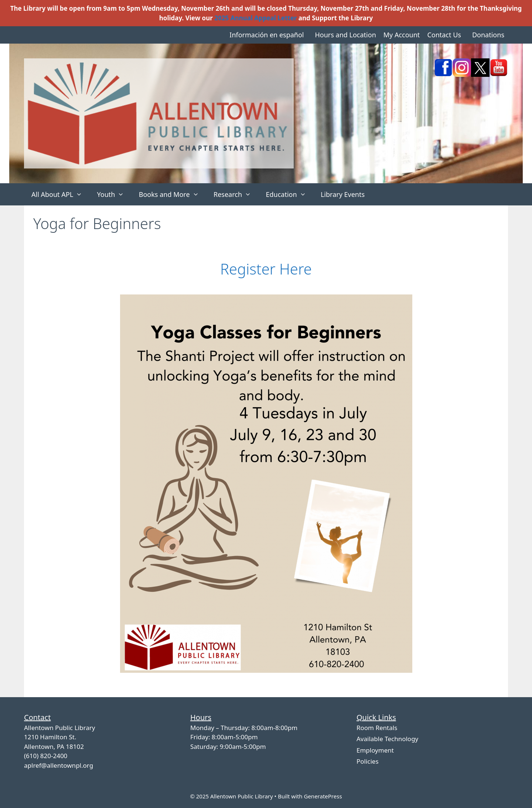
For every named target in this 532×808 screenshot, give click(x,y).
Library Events (343, 194)
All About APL (60, 194)
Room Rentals (377, 728)
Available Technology (387, 739)
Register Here (266, 269)
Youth (114, 194)
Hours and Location (345, 35)
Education (289, 194)
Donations (488, 35)
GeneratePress (323, 796)
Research (236, 194)
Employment (375, 750)
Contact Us (444, 35)
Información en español (267, 35)
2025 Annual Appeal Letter (255, 18)
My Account (402, 35)
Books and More (173, 194)
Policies (368, 761)
